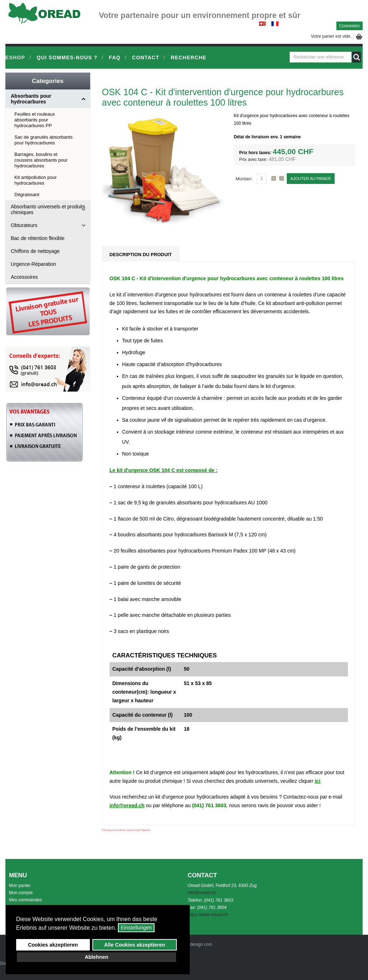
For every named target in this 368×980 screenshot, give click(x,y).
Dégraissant (27, 195)
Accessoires (24, 277)
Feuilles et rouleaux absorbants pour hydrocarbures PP (35, 120)
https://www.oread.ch (208, 915)
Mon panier (20, 886)
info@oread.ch (127, 805)
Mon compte (21, 893)
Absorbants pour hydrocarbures (31, 99)
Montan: (244, 179)
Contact (146, 57)
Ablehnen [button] (97, 957)
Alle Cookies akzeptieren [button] (135, 945)
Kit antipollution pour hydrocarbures (36, 180)
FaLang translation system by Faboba (126, 830)
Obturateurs (24, 225)
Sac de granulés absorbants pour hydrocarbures (43, 140)
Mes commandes (25, 900)
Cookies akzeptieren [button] (53, 945)
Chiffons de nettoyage (35, 251)
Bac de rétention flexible (38, 238)
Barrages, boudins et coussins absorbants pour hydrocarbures (41, 160)
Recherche (188, 57)
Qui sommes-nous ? (67, 57)
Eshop (15, 57)
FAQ (115, 57)
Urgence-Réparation (33, 264)
